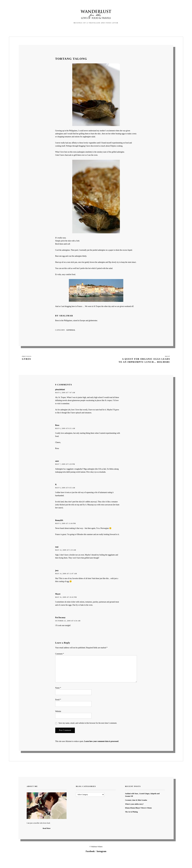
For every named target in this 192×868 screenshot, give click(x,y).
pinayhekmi (60, 389)
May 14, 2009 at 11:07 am (66, 574)
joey (57, 571)
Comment (60, 654)
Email (58, 700)
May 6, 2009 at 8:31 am (65, 428)
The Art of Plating (131, 812)
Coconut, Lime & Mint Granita (136, 800)
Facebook (90, 851)
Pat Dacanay (60, 618)
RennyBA (59, 520)
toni (57, 547)
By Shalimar (64, 316)
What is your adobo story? (134, 804)
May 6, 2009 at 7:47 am (65, 393)
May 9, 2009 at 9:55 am (65, 488)
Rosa (57, 425)
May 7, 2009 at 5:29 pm (65, 464)
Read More (47, 828)
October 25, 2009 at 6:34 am (68, 621)
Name (58, 688)
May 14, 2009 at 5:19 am (66, 550)
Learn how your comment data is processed (101, 741)
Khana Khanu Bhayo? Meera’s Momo (138, 808)
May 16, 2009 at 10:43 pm (66, 597)
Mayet (58, 594)
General (71, 330)
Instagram (101, 851)
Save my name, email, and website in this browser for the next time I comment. (88, 723)
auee (57, 461)
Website (58, 711)
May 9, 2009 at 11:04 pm (66, 523)
